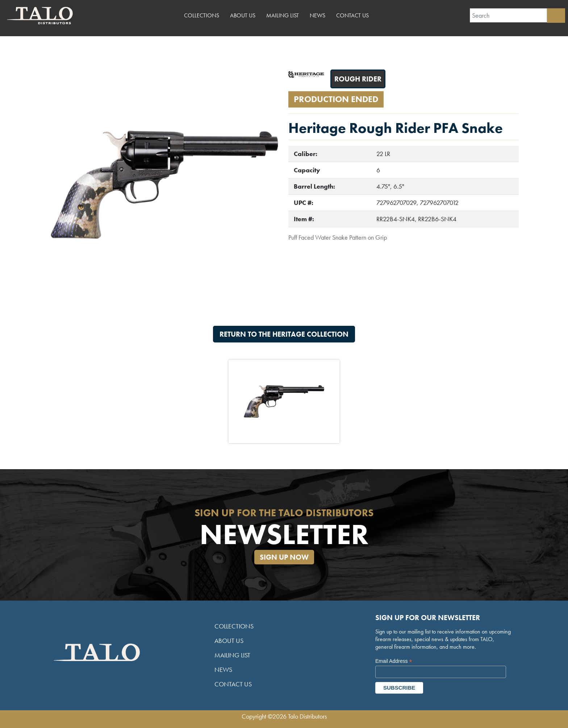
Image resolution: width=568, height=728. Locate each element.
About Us (243, 15)
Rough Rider (358, 79)
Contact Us (352, 15)
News (318, 15)
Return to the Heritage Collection (284, 334)
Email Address (394, 661)
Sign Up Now (284, 557)
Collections (202, 15)
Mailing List (283, 15)
